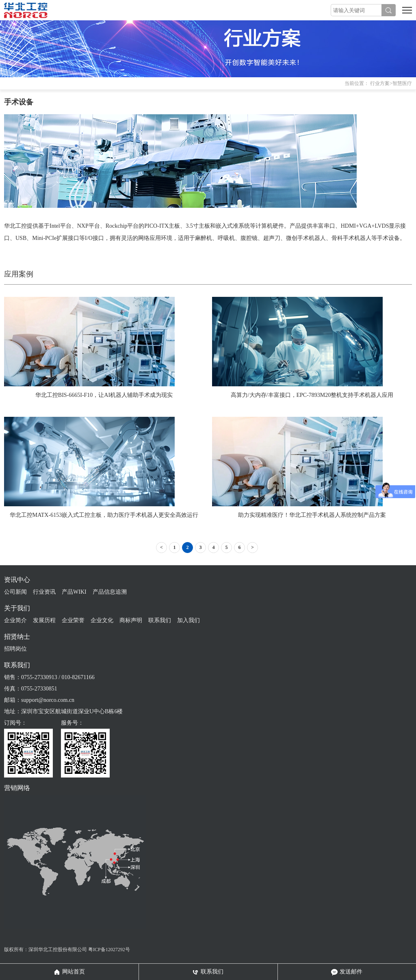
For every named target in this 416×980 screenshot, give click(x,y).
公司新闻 (15, 592)
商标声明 (131, 620)
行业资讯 (44, 592)
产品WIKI (74, 592)
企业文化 (102, 620)
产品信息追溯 (110, 592)
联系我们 (160, 620)
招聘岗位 (15, 649)
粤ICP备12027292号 (109, 950)
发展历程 (44, 620)
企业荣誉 (73, 620)
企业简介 (15, 620)
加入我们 (188, 620)
